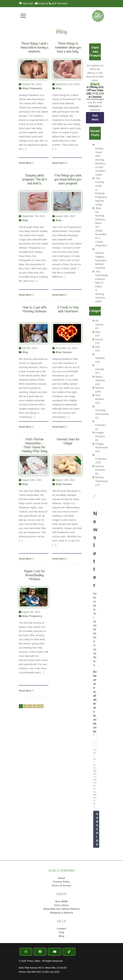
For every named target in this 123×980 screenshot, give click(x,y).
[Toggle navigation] (23, 16)
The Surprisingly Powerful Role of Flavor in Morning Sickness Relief (102, 286)
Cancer (99, 339)
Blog (25, 88)
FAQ (62, 932)
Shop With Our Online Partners (62, 909)
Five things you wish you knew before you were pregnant (68, 180)
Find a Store (62, 905)
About (61, 878)
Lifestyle (100, 369)
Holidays (100, 358)
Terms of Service (61, 885)
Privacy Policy (61, 882)
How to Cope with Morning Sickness (34, 310)
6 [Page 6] (35, 706)
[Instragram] (26, 952)
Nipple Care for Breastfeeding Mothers (34, 575)
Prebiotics (101, 425)
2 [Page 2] (25, 706)
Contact (61, 929)
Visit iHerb (95, 118)
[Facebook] (40, 952)
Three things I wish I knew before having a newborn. (34, 48)
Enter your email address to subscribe (95, 702)
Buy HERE (61, 901)
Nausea (67, 352)
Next (40, 706)
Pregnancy (36, 88)
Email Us (42, 3)
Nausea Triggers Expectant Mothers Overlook (101, 260)
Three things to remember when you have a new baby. (68, 48)
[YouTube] (55, 952)
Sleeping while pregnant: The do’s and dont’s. (34, 180)
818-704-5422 (58, 3)
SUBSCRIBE (97, 829)
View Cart (26, 3)
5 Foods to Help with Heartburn (68, 310)
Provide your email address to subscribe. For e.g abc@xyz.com (95, 778)
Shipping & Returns (61, 913)
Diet (97, 347)
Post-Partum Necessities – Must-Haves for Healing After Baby (34, 445)
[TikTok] (69, 952)
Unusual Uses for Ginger (68, 441)
